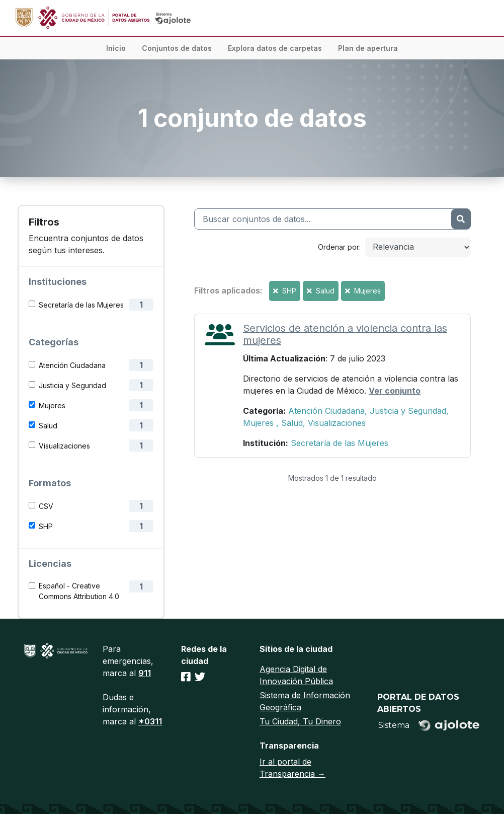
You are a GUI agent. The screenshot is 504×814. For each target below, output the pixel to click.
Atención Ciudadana (72, 365)
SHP (46, 526)
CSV (46, 506)
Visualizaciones (64, 446)
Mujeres (52, 405)
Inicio (116, 48)
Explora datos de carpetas (275, 48)
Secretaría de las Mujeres (81, 305)
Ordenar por (339, 247)
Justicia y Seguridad (72, 385)
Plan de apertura (368, 48)
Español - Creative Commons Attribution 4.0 (79, 591)
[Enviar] (461, 219)
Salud (48, 426)
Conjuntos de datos (177, 48)
